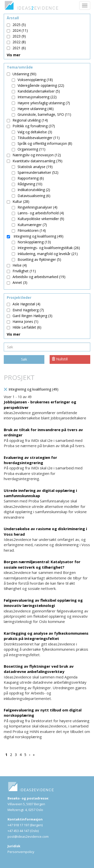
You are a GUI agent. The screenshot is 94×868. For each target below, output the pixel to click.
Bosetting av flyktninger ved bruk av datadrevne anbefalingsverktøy (39, 669)
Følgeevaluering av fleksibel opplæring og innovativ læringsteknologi (43, 603)
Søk (24, 359)
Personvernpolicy (21, 852)
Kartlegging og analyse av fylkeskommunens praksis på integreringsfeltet (46, 636)
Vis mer (14, 55)
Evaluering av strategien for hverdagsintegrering (30, 460)
